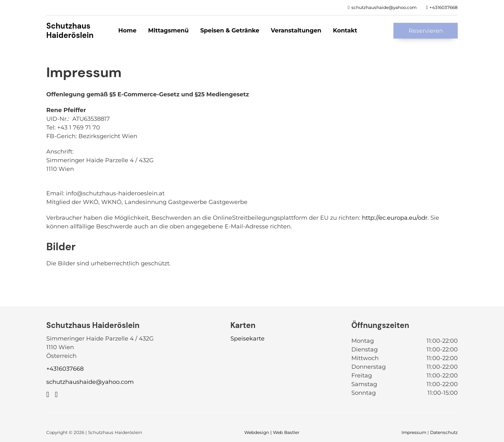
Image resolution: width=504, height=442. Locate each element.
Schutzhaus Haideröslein (70, 31)
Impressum (414, 432)
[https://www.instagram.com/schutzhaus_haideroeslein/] (56, 394)
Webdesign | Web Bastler (272, 432)
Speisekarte (248, 339)
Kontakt (345, 31)
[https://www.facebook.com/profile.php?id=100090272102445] (48, 394)
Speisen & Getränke (230, 31)
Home (127, 31)
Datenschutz (444, 432)
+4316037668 (65, 369)
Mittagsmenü (168, 31)
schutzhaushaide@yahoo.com (90, 382)
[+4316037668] (442, 7)
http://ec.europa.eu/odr (395, 218)
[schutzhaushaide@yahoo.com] (382, 7)
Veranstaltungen (296, 31)
